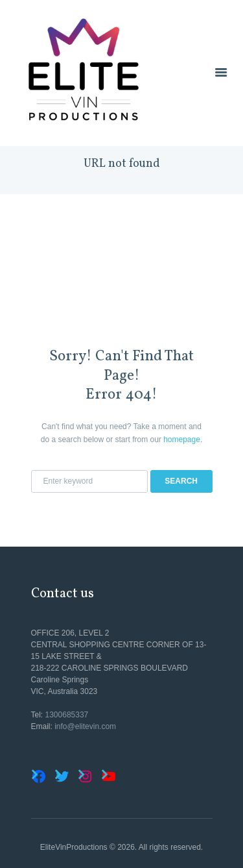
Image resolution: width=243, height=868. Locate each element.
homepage (182, 440)
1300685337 (67, 715)
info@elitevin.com (85, 726)
